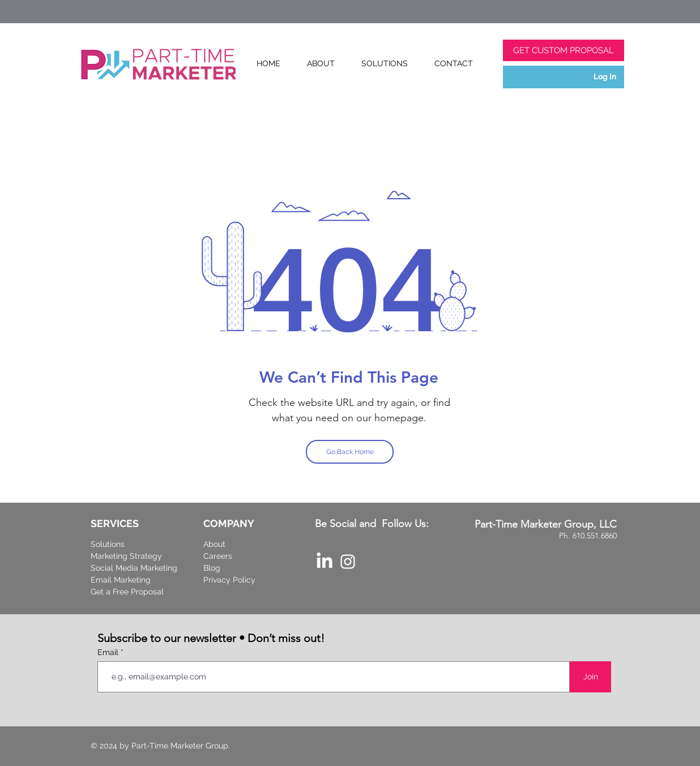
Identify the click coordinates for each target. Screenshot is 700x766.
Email (109, 652)
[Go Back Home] (350, 452)
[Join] (590, 677)
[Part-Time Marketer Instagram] (348, 562)
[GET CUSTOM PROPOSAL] (564, 50)
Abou (213, 544)
